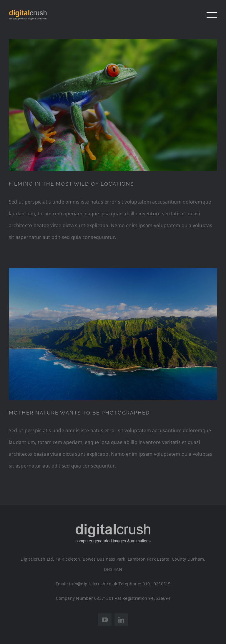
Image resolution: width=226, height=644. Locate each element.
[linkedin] (121, 620)
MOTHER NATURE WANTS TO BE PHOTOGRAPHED (79, 413)
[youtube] (105, 620)
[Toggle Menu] (212, 15)
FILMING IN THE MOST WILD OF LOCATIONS (71, 184)
